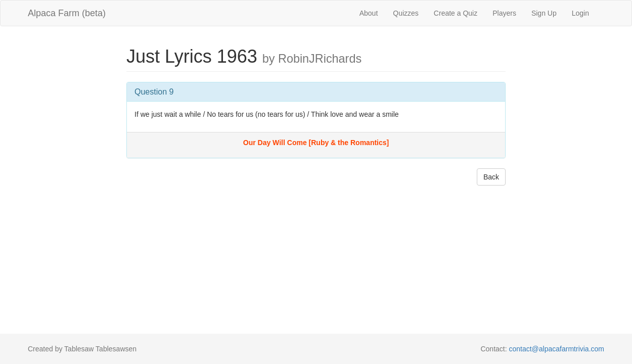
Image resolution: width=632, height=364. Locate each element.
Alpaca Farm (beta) (67, 13)
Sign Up (544, 13)
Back (491, 177)
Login (580, 13)
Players (504, 13)
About (369, 13)
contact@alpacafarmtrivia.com (556, 349)
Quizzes (406, 13)
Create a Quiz (456, 13)
